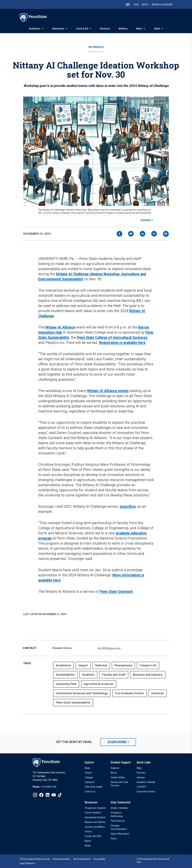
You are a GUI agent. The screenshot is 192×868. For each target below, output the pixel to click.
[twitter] (131, 234)
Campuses (90, 782)
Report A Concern (162, 5)
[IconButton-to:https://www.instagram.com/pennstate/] (35, 795)
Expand (146, 220)
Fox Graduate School (129, 693)
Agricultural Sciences (99, 684)
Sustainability (65, 675)
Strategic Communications (119, 827)
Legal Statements (28, 863)
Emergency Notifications (117, 814)
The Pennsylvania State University (35, 859)
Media (88, 846)
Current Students (93, 813)
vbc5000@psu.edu (109, 648)
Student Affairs (118, 777)
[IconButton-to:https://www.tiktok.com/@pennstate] (60, 795)
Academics (34, 29)
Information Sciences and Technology (82, 693)
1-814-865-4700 (49, 787)
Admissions (58, 29)
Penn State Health (93, 787)
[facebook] (119, 234)
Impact (83, 665)
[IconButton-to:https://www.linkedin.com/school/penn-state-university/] (47, 795)
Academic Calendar (146, 782)
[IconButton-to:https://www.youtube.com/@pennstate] (54, 795)
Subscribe (117, 742)
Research (105, 29)
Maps (139, 768)
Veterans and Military (95, 827)
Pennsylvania (123, 665)
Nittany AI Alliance (60, 327)
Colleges (89, 777)
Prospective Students (95, 808)
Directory (141, 773)
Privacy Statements (62, 859)
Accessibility (100, 859)
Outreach (96, 47)
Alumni (88, 841)
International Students (95, 817)
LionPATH (141, 787)
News (139, 29)
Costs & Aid (82, 29)
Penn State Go (118, 821)
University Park (66, 684)
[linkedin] (142, 234)
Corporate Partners (146, 792)
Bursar (114, 773)
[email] (154, 234)
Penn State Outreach (116, 592)
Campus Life (148, 665)
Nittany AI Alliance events (108, 391)
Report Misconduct (120, 834)
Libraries (141, 777)
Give (136, 5)
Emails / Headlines (120, 808)
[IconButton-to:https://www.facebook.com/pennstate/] (41, 795)
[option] (45, 787)
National (101, 665)
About (157, 29)
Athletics (123, 29)
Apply (145, 5)
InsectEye (128, 507)
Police (114, 838)
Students (88, 675)
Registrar (115, 768)
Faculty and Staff (114, 675)
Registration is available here (122, 343)
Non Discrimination (82, 859)
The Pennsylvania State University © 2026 (153, 861)
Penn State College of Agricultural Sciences (112, 338)
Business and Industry (148, 675)
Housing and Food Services (119, 784)
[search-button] (128, 4)
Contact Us (90, 792)
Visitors (88, 832)
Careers (88, 773)
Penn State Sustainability (73, 703)
